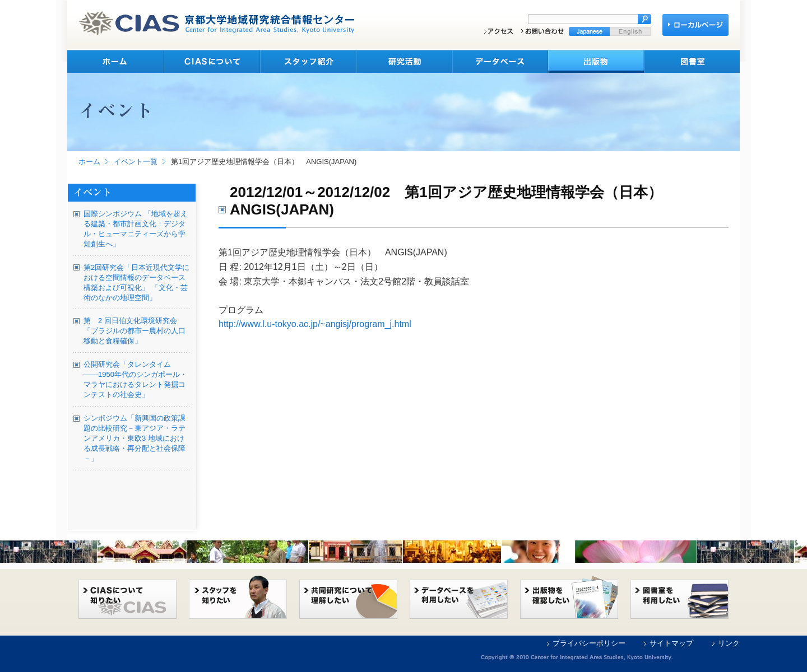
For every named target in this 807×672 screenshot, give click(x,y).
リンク (729, 643)
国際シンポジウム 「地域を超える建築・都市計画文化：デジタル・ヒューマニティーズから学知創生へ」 (136, 229)
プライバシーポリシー (589, 643)
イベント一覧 (136, 162)
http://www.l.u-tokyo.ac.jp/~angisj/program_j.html (315, 324)
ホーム (89, 162)
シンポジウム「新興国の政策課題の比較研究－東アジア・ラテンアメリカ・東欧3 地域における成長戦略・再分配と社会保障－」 (134, 438)
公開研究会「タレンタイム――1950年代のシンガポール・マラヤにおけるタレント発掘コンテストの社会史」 (135, 379)
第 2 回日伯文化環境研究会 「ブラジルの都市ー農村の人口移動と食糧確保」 (134, 331)
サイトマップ (671, 643)
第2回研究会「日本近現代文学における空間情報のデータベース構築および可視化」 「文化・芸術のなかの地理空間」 (136, 283)
